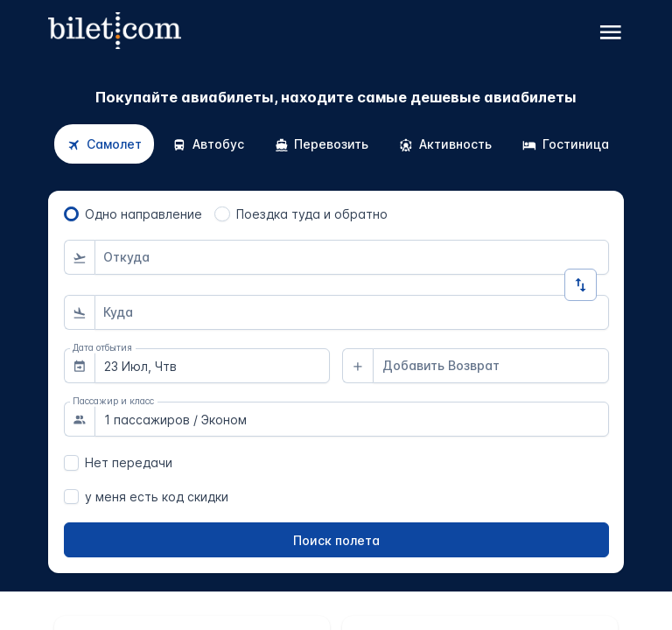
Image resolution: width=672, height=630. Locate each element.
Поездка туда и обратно (312, 214)
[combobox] (352, 257)
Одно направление (143, 214)
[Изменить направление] (581, 285)
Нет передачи (129, 462)
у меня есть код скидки (157, 497)
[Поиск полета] (336, 540)
